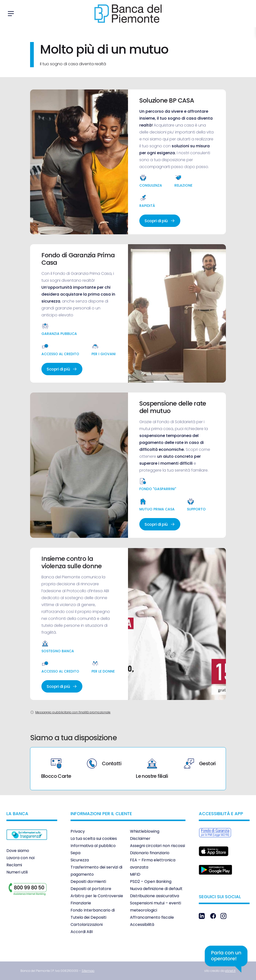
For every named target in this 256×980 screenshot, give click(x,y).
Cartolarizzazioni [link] (87, 925)
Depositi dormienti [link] (88, 882)
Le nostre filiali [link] (152, 769)
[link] (27, 843)
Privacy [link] (78, 831)
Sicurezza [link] (80, 860)
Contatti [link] (104, 763)
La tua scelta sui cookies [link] (94, 838)
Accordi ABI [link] (82, 932)
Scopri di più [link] (160, 221)
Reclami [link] (14, 865)
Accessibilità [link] (142, 925)
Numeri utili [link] (17, 872)
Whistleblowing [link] (145, 831)
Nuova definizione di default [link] (156, 889)
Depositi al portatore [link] (91, 889)
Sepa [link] (75, 853)
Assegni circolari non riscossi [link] (157, 846)
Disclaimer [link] (140, 838)
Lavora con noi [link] (20, 858)
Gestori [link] (200, 763)
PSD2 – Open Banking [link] (151, 882)
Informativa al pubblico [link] (93, 846)
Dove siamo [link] (18, 851)
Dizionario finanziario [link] (150, 853)
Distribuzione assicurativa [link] (155, 896)
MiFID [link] (135, 874)
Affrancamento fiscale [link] (152, 917)
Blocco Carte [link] (56, 769)
